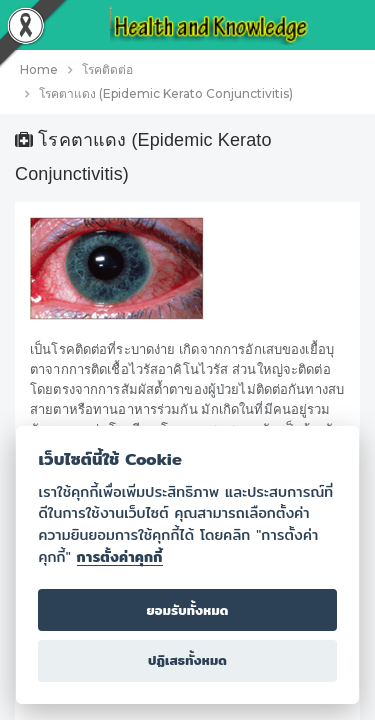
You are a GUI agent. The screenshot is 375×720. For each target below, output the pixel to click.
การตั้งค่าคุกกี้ (120, 557)
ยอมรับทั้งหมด (187, 610)
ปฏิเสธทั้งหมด (187, 660)
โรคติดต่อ (107, 69)
